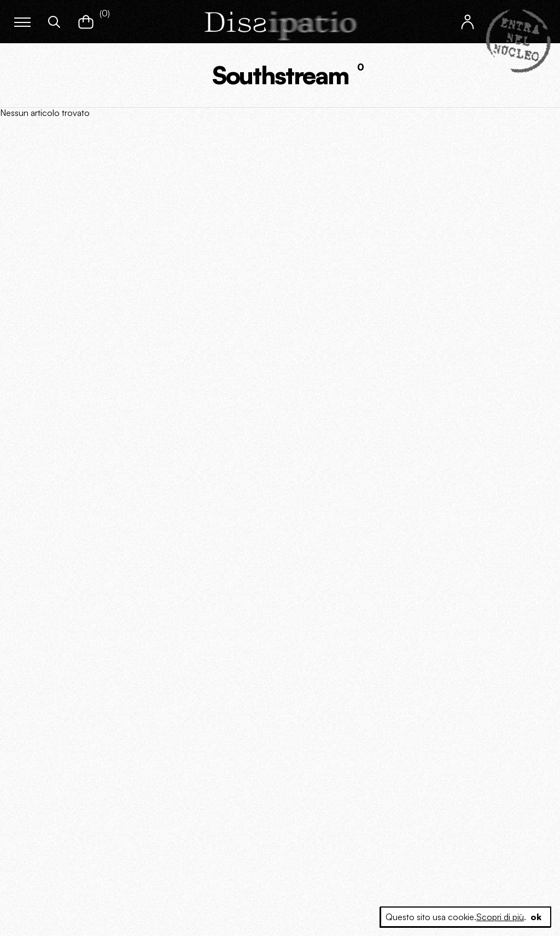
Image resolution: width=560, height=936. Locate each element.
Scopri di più (500, 917)
